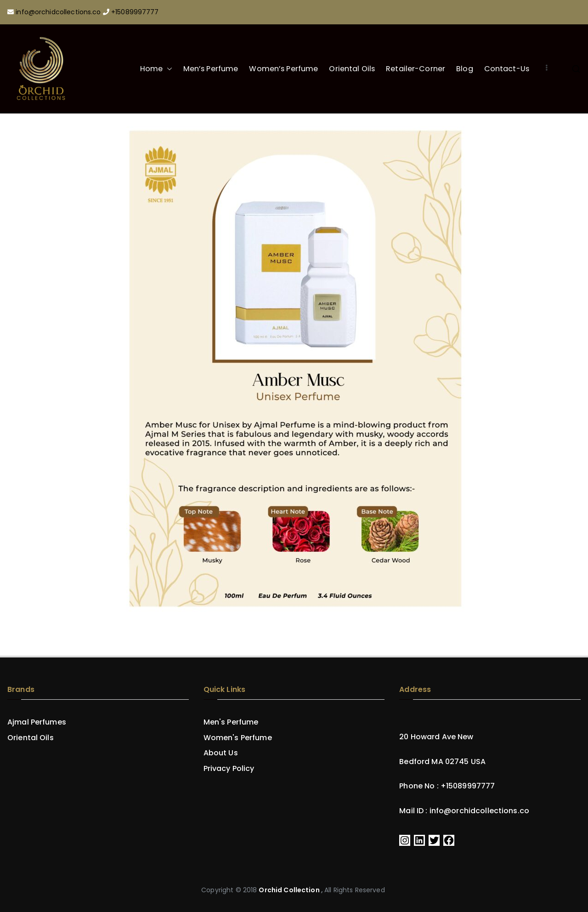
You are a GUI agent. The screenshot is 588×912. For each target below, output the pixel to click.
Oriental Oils (352, 69)
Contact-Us (507, 69)
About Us (221, 753)
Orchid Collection (289, 890)
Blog (465, 69)
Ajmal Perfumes (37, 722)
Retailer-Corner (416, 69)
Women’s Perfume (283, 69)
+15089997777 (135, 12)
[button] (168, 69)
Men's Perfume (231, 722)
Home (156, 69)
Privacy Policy (229, 769)
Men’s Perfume (211, 69)
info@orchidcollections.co (59, 12)
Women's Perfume (238, 738)
